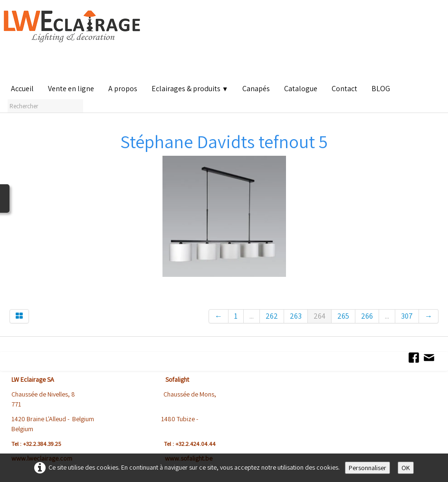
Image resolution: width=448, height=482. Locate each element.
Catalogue (301, 89)
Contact (344, 89)
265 (343, 316)
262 (272, 316)
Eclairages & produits (190, 89)
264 (319, 316)
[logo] (74, 43)
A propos (123, 89)
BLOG (381, 89)
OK (406, 468)
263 (296, 316)
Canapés (256, 89)
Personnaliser (367, 468)
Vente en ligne (71, 89)
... (252, 316)
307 (407, 316)
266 (367, 316)
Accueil (22, 89)
